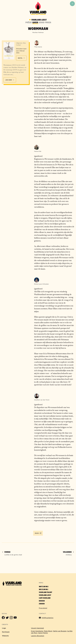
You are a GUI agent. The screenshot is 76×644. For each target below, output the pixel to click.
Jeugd (42, 23)
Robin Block (48, 631)
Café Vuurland (45, 598)
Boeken (42, 601)
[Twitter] (8, 618)
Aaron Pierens (43, 633)
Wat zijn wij (44, 587)
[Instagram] (12, 618)
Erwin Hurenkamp (37, 631)
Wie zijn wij (43, 589)
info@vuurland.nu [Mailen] (46, 618)
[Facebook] (4, 618)
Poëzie (29, 23)
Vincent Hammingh (37, 628)
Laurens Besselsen (38, 636)
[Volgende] (68, 552)
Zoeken (42, 604)
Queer (35, 23)
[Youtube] (16, 618)
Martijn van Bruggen (60, 631)
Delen (38, 533)
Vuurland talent (45, 592)
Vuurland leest (45, 595)
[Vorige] (7, 552)
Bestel (22, 58)
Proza (48, 23)
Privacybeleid (43, 608)
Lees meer (10, 80)
